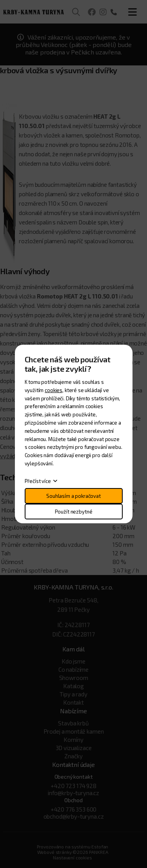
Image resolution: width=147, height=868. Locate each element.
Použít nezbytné (74, 512)
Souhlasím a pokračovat (73, 496)
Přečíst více (38, 481)
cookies (54, 390)
